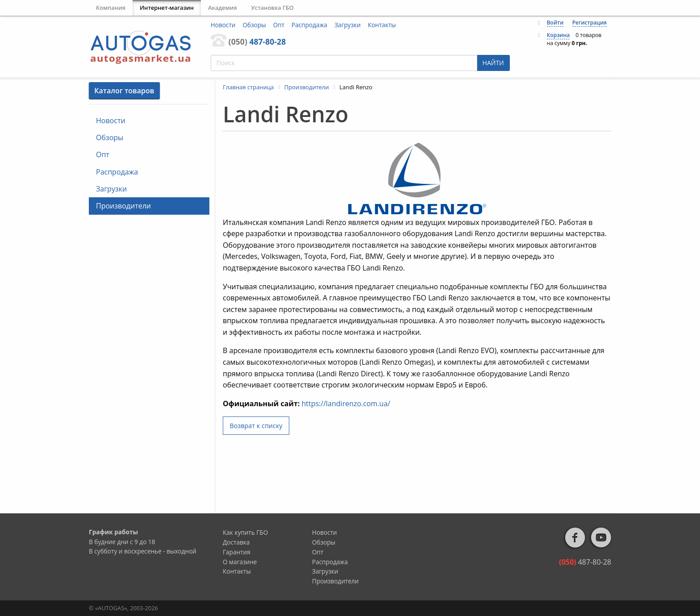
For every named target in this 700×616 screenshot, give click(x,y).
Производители (123, 206)
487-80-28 (257, 42)
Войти (555, 23)
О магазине (240, 562)
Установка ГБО (273, 8)
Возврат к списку (256, 426)
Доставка (236, 542)
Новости (223, 25)
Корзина (558, 35)
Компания (111, 8)
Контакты (382, 25)
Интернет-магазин (167, 8)
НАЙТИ (493, 63)
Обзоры (254, 25)
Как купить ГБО (245, 532)
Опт (279, 25)
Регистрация (590, 23)
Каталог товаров (124, 91)
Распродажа (309, 25)
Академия (223, 8)
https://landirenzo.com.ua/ (346, 404)
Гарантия (237, 552)
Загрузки (348, 25)
